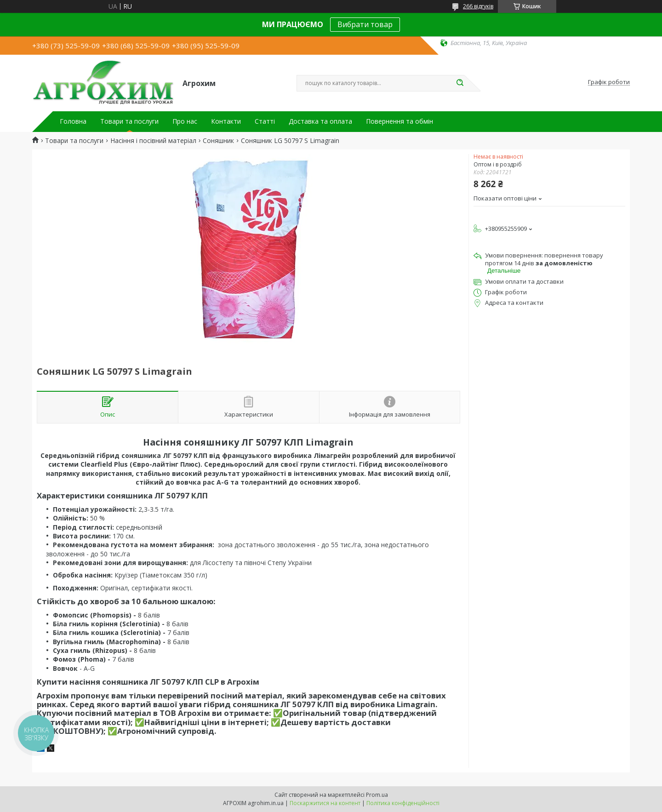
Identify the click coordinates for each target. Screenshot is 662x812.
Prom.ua (377, 795)
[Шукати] (460, 83)
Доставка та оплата (320, 121)
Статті (265, 121)
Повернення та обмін (399, 121)
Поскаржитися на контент (325, 803)
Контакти (226, 121)
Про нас (185, 121)
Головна (73, 121)
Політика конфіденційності (403, 803)
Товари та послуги (129, 121)
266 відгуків (478, 6)
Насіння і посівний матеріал (153, 141)
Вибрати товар (365, 24)
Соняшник (218, 141)
